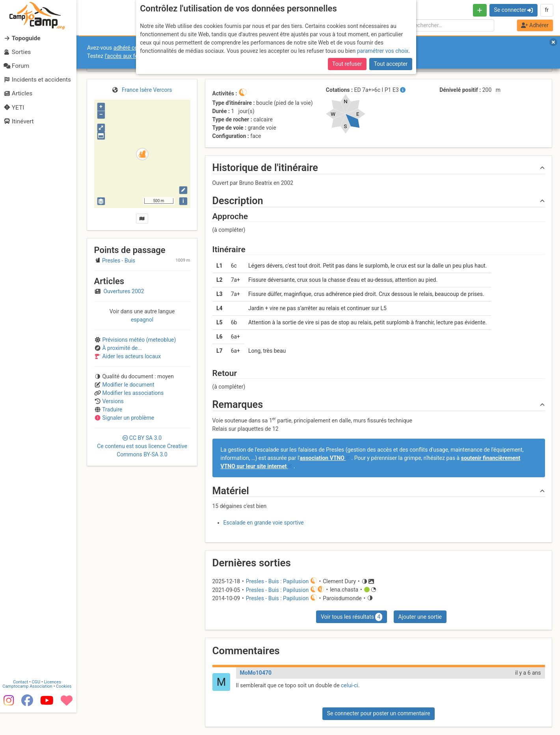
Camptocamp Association (30, 709)
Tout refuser (347, 64)
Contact (23, 704)
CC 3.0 (142, 446)
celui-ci (350, 685)
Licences (55, 704)
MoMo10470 (256, 673)
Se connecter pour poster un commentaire (379, 713)
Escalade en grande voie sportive (264, 523)
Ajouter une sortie (420, 617)
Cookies (66, 709)
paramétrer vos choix (383, 51)
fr (547, 10)
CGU (39, 704)
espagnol (142, 320)
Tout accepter (391, 64)
